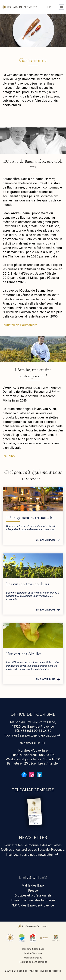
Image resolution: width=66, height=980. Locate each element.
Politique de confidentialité (33, 962)
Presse (33, 891)
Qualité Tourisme (33, 953)
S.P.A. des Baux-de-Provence (33, 905)
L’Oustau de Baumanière (20, 325)
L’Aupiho (9, 456)
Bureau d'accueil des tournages (33, 900)
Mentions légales (33, 958)
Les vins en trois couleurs (28, 584)
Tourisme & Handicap (33, 949)
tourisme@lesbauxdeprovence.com (30, 736)
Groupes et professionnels (33, 895)
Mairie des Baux (33, 885)
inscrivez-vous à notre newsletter (30, 855)
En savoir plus (46, 540)
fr (49, 7)
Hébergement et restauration (31, 517)
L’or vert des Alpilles (24, 654)
